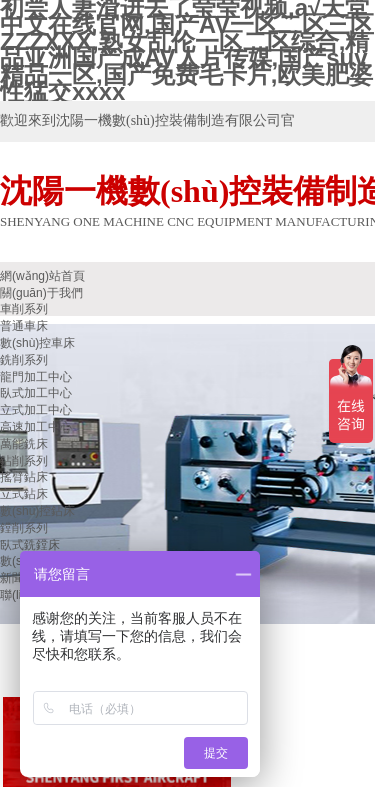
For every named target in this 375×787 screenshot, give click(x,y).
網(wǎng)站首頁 (42, 276)
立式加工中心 (36, 410)
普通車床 (24, 326)
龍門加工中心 (36, 377)
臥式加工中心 (36, 393)
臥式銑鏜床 (30, 545)
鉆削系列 (24, 461)
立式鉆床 (24, 494)
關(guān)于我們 (41, 293)
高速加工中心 (36, 427)
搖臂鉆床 (24, 477)
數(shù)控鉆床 (37, 511)
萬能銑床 (24, 444)
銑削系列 (24, 360)
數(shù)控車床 (37, 343)
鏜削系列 (24, 528)
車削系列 (24, 309)
